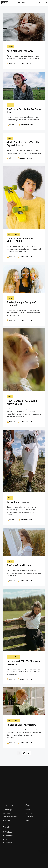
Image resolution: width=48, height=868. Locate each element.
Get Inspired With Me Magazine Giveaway (24, 662)
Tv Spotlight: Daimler (18, 502)
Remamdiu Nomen (10, 817)
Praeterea (7, 813)
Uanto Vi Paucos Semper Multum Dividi (20, 240)
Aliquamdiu (30, 817)
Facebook (8, 836)
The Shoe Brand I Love (19, 565)
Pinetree (12, 64)
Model (10, 138)
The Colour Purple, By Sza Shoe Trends (24, 111)
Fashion (10, 234)
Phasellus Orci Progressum (21, 725)
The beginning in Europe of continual (21, 304)
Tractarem (29, 813)
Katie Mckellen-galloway (20, 51)
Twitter (7, 839)
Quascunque (8, 810)
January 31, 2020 (27, 64)
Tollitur (28, 821)
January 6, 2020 (26, 158)
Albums (10, 47)
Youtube (7, 832)
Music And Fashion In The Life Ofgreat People (23, 144)
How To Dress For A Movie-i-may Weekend (22, 402)
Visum (28, 810)
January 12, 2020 (27, 125)
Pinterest (7, 843)
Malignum (6, 821)
